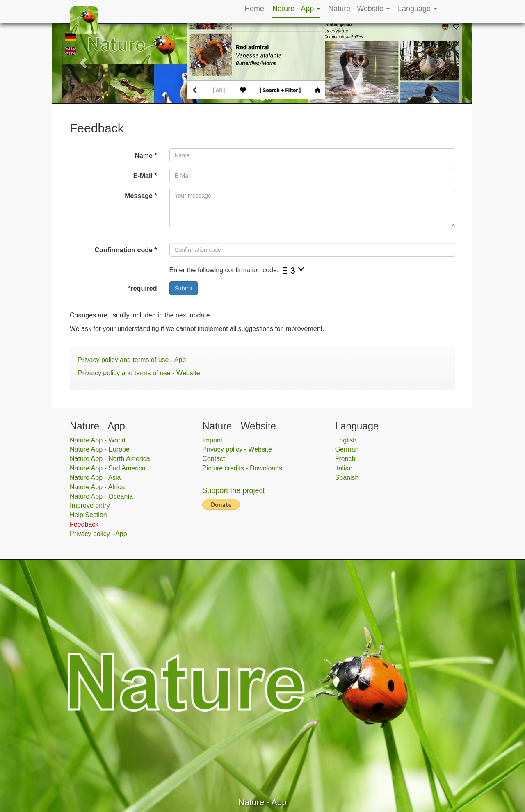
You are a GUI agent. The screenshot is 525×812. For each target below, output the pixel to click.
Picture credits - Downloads (242, 468)
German (347, 449)
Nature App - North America (110, 459)
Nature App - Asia (95, 478)
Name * (146, 156)
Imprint (212, 440)
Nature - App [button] (296, 9)
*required (142, 289)
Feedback (84, 524)
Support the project (233, 490)
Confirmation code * (126, 250)
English (346, 440)
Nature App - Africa (97, 487)
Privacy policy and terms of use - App (132, 360)
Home (254, 9)
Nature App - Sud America (108, 468)
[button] (84, 62)
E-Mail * (145, 176)
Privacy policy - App (98, 534)
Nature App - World (98, 440)
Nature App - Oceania (101, 496)
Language (417, 9)
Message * (141, 196)
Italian (344, 468)
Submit (184, 288)
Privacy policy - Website (237, 449)
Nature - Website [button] (359, 9)
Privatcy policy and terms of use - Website (139, 373)
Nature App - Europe (100, 449)
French (345, 459)
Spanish (347, 478)
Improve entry (90, 505)
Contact (213, 459)
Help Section (88, 515)
